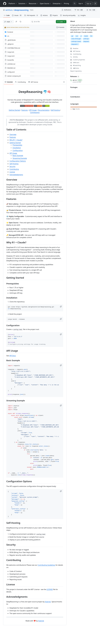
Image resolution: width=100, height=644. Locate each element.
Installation (17, 148)
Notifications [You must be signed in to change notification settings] (66, 10)
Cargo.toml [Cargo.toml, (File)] (11, 56)
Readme (74, 48)
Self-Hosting (55, 110)
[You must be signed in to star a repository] (91, 10)
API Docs (13, 356)
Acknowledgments (16, 175)
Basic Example (18, 156)
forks (75, 68)
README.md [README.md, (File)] (11, 68)
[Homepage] (5, 4)
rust (77, 36)
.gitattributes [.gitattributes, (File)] (11, 40)
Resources (34, 4)
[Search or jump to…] (75, 4)
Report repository (76, 71)
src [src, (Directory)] (8, 36)
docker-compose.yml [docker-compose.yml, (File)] (14, 76)
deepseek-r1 (75, 44)
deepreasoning (21, 10)
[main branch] (8, 22)
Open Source (46, 4)
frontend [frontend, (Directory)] (10, 32)
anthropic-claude (76, 41)
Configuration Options (18, 161)
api (72, 36)
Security (12, 166)
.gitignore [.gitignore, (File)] (10, 44)
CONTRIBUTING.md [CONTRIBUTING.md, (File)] (14, 48)
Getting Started (14, 110)
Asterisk (48, 602)
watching (76, 65)
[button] (61, 307)
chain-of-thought (76, 39)
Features (25, 110)
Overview (13, 135)
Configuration (18, 150)
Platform (13, 4)
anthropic (86, 39)
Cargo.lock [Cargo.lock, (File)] (11, 52)
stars (75, 63)
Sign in (81, 3)
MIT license (75, 51)
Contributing (35, 112)
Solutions (23, 4)
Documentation (44, 110)
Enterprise (58, 4)
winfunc (9, 10)
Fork (79, 10)
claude (86, 36)
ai (81, 36)
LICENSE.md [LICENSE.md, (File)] (11, 64)
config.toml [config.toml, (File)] (11, 72)
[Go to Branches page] (16, 22)
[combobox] (44, 22)
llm (91, 36)
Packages (74, 87)
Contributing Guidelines (46, 565)
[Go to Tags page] (21, 22)
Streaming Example (20, 158)
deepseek (86, 41)
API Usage (33, 110)
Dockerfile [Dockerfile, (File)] (11, 60)
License (12, 172)
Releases (75, 76)
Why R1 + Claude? (16, 140)
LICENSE (50, 589)
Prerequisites (17, 145)
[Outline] (64, 82)
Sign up (89, 3)
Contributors (75, 97)
